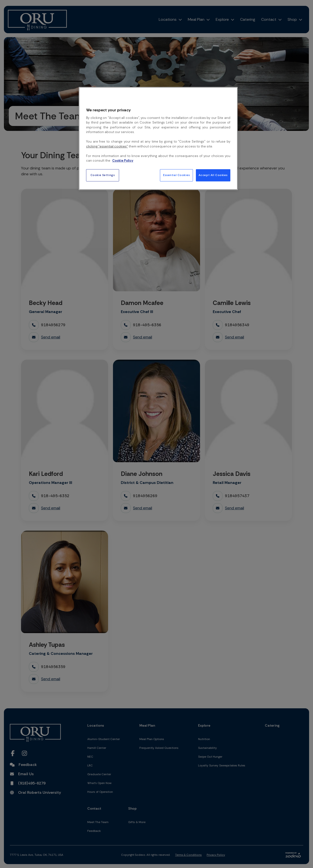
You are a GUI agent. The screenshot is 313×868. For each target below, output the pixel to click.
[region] (158, 138)
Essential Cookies (177, 175)
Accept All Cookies (213, 175)
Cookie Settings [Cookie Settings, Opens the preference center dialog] (103, 175)
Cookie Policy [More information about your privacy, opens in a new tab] (123, 161)
